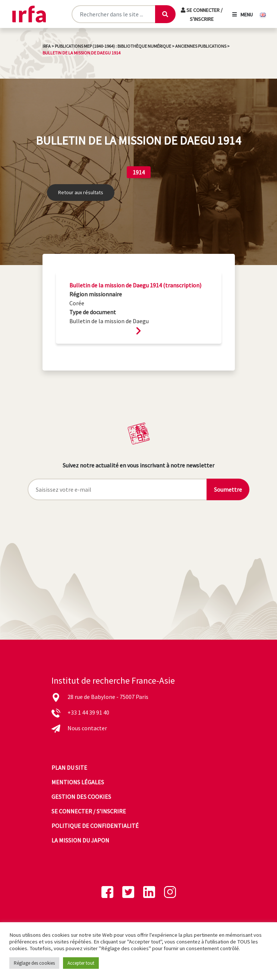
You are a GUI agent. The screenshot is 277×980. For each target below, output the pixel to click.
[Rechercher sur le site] (113, 14)
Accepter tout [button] (81, 963)
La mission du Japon (80, 840)
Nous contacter (87, 728)
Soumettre (228, 489)
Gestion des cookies (81, 797)
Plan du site (69, 768)
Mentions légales (78, 782)
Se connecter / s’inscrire (89, 811)
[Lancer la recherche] (165, 14)
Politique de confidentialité (95, 826)
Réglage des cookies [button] (34, 963)
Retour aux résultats (81, 192)
